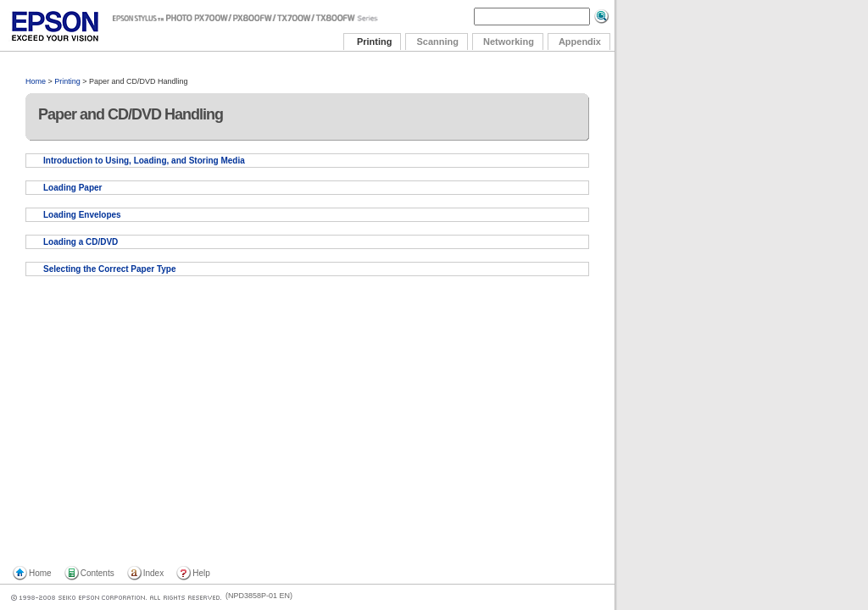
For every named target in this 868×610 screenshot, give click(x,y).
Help (201, 573)
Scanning (437, 42)
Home (36, 81)
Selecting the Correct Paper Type (110, 269)
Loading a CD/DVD (81, 242)
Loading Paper (72, 188)
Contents (97, 573)
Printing (67, 81)
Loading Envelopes (82, 215)
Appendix (580, 42)
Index (153, 573)
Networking (509, 42)
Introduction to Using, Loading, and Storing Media (144, 161)
